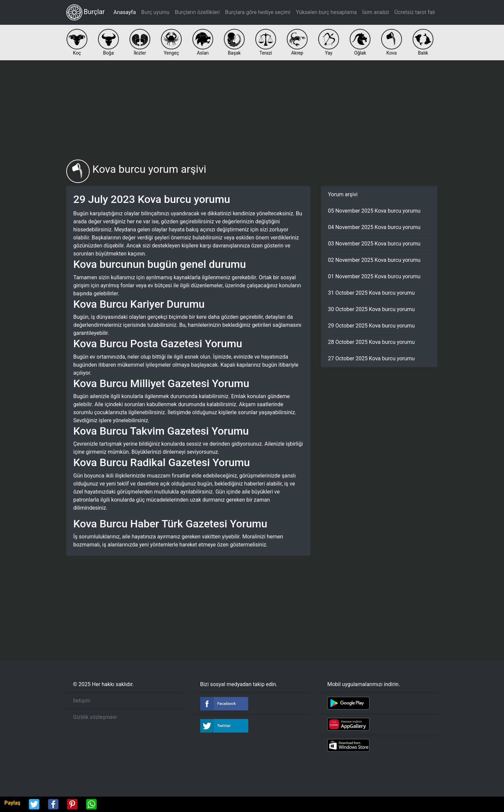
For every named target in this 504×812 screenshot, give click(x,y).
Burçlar (86, 12)
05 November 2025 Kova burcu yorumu (374, 211)
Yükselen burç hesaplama (326, 12)
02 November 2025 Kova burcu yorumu (374, 260)
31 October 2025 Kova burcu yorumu (371, 293)
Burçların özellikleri (197, 12)
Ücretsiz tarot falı (415, 12)
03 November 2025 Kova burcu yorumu (374, 244)
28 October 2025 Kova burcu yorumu (371, 342)
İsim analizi (375, 12)
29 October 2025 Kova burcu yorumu (371, 326)
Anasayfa (125, 12)
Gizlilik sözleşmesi (95, 717)
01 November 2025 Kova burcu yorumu (374, 276)
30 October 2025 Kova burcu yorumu (371, 309)
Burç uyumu (155, 12)
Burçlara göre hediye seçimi (258, 12)
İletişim (82, 701)
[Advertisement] (252, 110)
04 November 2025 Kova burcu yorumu (374, 227)
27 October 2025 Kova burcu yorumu (371, 358)
